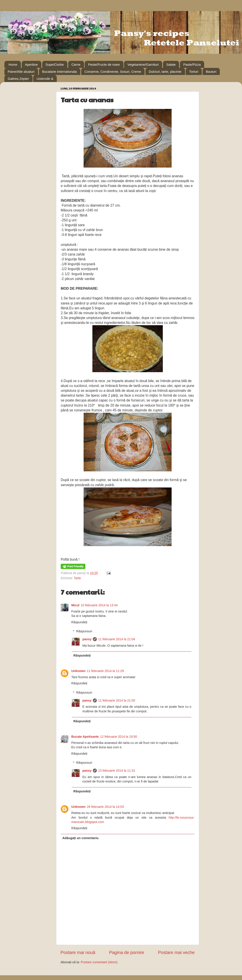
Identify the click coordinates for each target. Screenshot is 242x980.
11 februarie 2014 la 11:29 (105, 671)
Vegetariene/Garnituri (143, 64)
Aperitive (31, 64)
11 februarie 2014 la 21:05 (117, 700)
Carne (76, 64)
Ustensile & (45, 79)
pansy (87, 639)
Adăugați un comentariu (80, 838)
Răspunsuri (84, 631)
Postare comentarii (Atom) (99, 962)
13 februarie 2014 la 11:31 (117, 771)
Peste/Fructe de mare (104, 64)
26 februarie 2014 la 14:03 (105, 807)
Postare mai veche (176, 952)
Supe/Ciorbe (55, 64)
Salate (171, 64)
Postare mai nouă (78, 952)
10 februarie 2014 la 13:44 (99, 605)
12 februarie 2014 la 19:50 (119, 737)
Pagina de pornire (127, 952)
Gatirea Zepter (18, 79)
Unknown (78, 671)
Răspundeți (79, 622)
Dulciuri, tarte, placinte (165, 72)
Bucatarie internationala (60, 72)
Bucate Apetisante (85, 737)
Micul (75, 605)
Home (13, 64)
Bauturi (211, 72)
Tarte (77, 578)
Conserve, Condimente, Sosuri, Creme (113, 72)
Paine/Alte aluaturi (21, 72)
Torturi (194, 72)
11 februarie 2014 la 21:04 (117, 639)
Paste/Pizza (192, 64)
